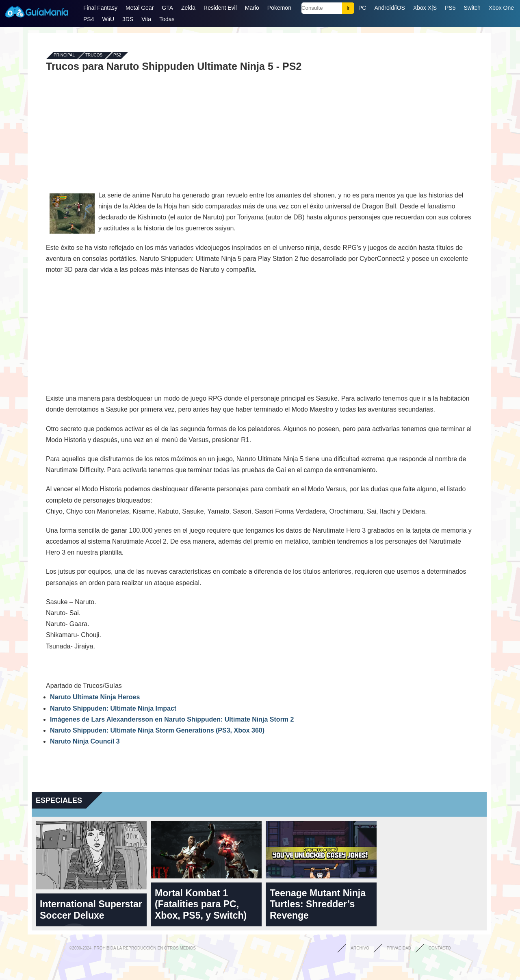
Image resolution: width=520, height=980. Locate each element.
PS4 (89, 19)
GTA (167, 8)
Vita (146, 19)
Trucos (94, 55)
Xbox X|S (425, 8)
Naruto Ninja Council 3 (85, 741)
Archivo (360, 948)
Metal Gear (140, 8)
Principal (64, 55)
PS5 (450, 8)
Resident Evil (220, 8)
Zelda (188, 8)
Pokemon (279, 8)
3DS (128, 19)
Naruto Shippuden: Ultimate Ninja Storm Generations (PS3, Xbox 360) (157, 730)
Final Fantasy (100, 8)
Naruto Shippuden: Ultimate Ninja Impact (113, 708)
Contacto (440, 948)
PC (362, 8)
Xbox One (501, 8)
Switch (472, 8)
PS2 (117, 55)
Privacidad (399, 948)
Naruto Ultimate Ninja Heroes (95, 697)
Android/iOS (389, 8)
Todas (167, 19)
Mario (252, 8)
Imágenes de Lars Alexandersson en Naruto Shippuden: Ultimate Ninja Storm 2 (172, 719)
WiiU (108, 19)
